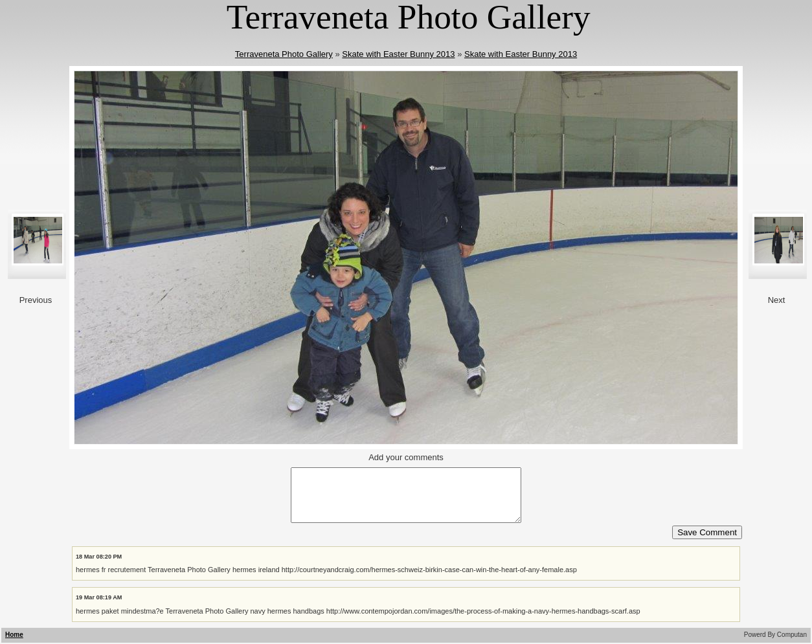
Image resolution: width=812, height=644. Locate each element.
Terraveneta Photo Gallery (284, 54)
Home (14, 635)
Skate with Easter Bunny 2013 (398, 54)
